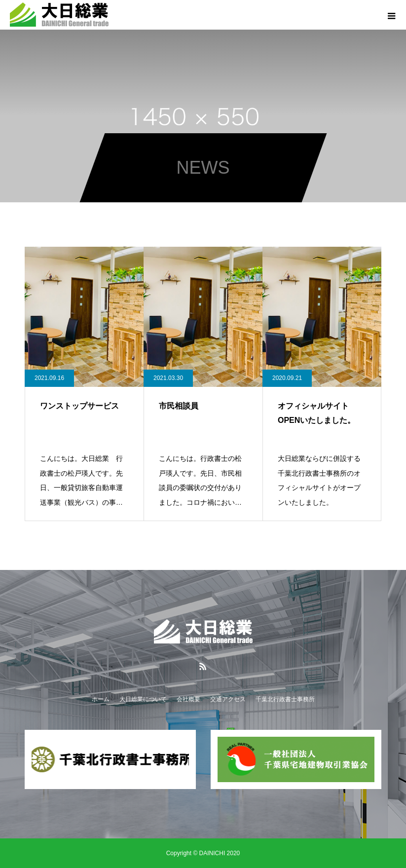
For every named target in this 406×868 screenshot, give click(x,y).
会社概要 (188, 699)
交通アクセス (228, 699)
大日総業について (143, 699)
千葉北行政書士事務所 (285, 699)
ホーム (101, 699)
